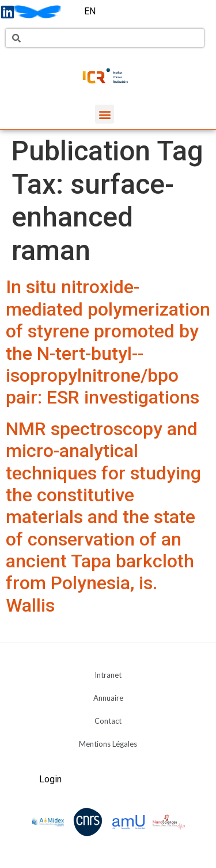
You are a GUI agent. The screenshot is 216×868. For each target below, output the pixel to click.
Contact (108, 721)
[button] (105, 114)
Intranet (108, 675)
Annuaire (108, 698)
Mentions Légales (108, 744)
